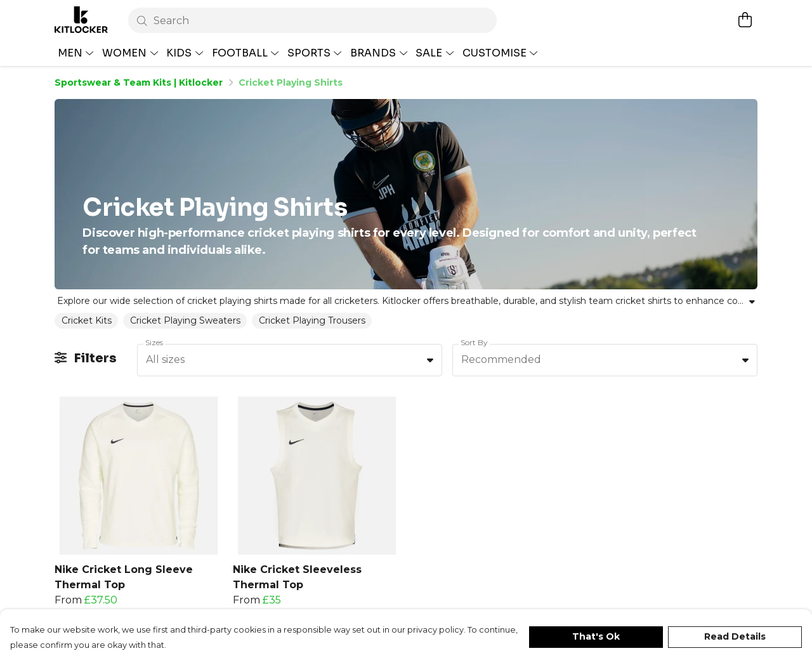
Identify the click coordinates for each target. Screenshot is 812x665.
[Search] (312, 20)
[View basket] (745, 20)
